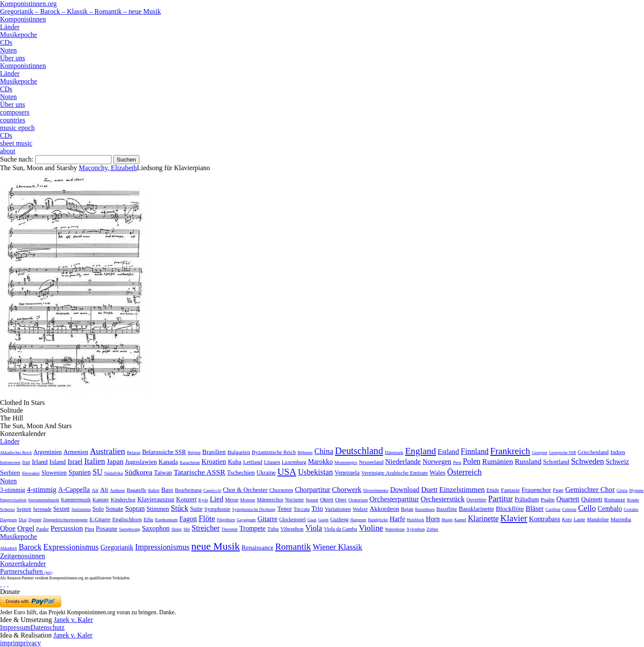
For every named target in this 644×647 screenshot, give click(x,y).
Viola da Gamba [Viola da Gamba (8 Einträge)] (340, 529)
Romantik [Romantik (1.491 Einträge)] (293, 547)
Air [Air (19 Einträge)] (95, 490)
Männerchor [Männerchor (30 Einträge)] (270, 500)
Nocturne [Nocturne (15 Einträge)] (294, 500)
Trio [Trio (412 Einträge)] (317, 509)
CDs (6, 42)
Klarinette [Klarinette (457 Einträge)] (483, 519)
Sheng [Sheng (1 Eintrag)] (176, 529)
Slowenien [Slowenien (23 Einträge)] (54, 473)
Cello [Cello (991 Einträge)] (587, 508)
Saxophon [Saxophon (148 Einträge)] (156, 528)
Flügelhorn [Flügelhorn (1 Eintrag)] (226, 520)
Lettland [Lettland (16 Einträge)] (253, 462)
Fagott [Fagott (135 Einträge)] (188, 519)
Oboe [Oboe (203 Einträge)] (8, 528)
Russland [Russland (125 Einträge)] (528, 462)
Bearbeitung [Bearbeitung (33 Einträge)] (188, 490)
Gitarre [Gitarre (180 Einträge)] (268, 519)
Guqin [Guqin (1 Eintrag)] (323, 520)
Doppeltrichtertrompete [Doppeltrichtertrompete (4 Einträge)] (65, 519)
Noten (8, 50)
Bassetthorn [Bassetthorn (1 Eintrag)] (425, 509)
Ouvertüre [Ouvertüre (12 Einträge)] (476, 500)
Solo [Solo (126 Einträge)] (98, 509)
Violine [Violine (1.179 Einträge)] (371, 528)
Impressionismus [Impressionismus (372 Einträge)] (163, 547)
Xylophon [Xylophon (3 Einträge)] (416, 529)
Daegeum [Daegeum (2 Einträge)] (8, 520)
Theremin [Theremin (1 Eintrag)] (230, 529)
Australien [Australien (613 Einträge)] (108, 451)
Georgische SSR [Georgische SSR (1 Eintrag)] (562, 453)
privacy (31, 643)
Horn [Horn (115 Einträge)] (433, 519)
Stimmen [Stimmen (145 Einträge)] (158, 509)
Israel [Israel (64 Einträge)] (75, 462)
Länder (10, 27)
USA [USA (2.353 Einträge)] (287, 471)
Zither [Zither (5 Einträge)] (433, 529)
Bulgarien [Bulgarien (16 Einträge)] (239, 452)
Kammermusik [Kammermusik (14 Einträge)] (76, 500)
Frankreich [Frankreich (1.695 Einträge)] (510, 451)
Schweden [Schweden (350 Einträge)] (587, 461)
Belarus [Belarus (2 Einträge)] (134, 453)
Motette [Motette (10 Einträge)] (248, 500)
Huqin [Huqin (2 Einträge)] (447, 520)
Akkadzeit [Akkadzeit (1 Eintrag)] (8, 548)
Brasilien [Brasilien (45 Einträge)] (214, 452)
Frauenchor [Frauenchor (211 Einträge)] (537, 490)
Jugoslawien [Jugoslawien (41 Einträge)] (141, 462)
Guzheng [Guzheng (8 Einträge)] (339, 519)
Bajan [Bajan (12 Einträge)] (407, 509)
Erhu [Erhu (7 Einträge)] (148, 520)
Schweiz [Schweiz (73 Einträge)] (617, 462)
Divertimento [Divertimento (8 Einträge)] (376, 490)
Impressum (15, 627)
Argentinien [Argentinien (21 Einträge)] (48, 452)
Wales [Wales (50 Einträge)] (438, 472)
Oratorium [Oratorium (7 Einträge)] (358, 500)
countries (13, 120)
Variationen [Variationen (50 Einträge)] (338, 509)
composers (15, 112)
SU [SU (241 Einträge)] (98, 472)
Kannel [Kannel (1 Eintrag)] (460, 520)
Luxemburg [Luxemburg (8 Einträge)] (294, 462)
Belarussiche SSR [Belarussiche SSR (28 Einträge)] (164, 452)
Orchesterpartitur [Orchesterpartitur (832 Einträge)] (394, 499)
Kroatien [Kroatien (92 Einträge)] (214, 462)
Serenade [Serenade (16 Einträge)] (42, 509)
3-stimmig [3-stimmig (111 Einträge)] (12, 490)
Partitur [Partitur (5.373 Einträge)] (501, 499)
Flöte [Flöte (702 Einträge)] (207, 518)
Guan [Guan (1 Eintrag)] (312, 520)
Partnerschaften (26, 571)
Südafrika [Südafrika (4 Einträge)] (114, 473)
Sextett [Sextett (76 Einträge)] (62, 509)
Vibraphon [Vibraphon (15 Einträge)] (292, 529)
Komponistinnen (23, 19)
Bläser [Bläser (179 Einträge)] (535, 509)
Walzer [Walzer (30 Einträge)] (360, 509)
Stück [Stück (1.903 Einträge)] (180, 508)
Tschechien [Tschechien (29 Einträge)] (241, 473)
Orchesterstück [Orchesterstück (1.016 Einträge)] (443, 499)
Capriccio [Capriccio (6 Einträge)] (212, 490)
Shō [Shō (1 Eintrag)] (187, 529)
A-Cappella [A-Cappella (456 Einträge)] (74, 490)
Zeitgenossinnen (23, 556)
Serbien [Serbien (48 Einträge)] (10, 472)
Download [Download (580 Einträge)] (405, 490)
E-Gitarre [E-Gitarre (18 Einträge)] (100, 519)
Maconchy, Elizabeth (108, 168)
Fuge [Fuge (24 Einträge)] (558, 490)
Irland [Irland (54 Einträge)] (40, 462)
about (8, 151)
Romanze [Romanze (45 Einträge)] (615, 499)
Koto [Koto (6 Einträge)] (567, 519)
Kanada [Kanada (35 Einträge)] (168, 462)
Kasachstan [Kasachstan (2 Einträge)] (190, 462)
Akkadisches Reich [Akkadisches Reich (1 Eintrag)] (16, 453)
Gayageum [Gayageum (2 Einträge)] (246, 520)
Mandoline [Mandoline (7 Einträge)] (598, 520)
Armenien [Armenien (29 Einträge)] (76, 452)
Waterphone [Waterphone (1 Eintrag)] (395, 529)
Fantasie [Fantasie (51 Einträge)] (511, 490)
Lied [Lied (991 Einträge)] (216, 499)
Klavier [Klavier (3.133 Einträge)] (514, 518)
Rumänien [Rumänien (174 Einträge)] (498, 461)
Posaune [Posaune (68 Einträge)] (107, 529)
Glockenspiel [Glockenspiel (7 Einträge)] (293, 520)
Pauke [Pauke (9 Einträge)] (42, 529)
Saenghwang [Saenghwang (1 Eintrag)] (130, 529)
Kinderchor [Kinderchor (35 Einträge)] (123, 500)
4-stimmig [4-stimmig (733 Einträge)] (41, 490)
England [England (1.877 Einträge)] (421, 451)
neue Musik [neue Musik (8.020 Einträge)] (215, 546)
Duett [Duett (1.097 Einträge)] (429, 490)
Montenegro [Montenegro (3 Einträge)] (346, 462)
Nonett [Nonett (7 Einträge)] (312, 500)
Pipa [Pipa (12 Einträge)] (90, 529)
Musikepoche (19, 35)
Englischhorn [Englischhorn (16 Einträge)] (127, 519)
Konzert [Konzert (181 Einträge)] (186, 499)
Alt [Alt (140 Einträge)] (104, 490)
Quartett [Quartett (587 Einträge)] (568, 499)
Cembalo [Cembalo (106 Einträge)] (610, 509)
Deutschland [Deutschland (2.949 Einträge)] (359, 451)
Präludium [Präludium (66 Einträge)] (527, 499)
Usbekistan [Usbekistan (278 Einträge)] (315, 472)
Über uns (12, 58)
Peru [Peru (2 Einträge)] (457, 462)
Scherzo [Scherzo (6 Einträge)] (7, 509)
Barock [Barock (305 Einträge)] (30, 547)
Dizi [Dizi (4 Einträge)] (23, 519)
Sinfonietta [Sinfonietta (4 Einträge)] (81, 509)
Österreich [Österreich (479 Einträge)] (464, 472)
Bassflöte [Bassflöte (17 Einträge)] (447, 509)
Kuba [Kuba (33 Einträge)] (235, 462)
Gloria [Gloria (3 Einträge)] (622, 490)
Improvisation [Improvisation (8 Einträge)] (13, 500)
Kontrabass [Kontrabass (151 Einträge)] (545, 519)
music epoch (17, 128)
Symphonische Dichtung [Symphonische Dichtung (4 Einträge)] (254, 509)
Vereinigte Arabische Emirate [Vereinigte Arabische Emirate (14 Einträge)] (395, 473)
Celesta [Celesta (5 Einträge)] (569, 509)
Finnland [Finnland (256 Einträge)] (474, 451)
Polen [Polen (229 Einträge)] (472, 461)
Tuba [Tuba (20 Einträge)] (273, 529)
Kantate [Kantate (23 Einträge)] (101, 500)
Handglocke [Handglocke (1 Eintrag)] (378, 520)
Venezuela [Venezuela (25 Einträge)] (347, 473)
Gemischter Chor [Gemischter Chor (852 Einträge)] (590, 490)
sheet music (16, 143)
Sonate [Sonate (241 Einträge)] (114, 509)
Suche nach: (17, 159)
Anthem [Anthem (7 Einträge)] (117, 490)
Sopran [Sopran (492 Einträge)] (135, 509)
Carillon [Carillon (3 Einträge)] (553, 509)
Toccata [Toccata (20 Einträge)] (302, 509)
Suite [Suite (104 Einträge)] (196, 509)
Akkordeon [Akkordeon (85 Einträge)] (384, 509)
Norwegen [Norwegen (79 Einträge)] (437, 462)
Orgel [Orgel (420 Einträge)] (26, 528)
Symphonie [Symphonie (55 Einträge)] (218, 509)
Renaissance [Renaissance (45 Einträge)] (257, 547)
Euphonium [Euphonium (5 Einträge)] (166, 519)
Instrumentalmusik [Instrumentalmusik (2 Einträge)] (44, 500)
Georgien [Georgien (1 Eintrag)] (540, 453)
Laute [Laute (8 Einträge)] (580, 519)
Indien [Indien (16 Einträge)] (618, 452)
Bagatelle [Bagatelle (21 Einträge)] (136, 490)
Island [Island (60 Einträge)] (58, 462)
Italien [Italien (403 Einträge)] (95, 461)
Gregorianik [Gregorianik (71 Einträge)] (117, 547)
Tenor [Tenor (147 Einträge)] (285, 509)
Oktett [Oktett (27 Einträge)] (327, 500)
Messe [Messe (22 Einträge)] (232, 500)
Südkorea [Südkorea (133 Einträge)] (139, 472)
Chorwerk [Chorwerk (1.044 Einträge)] (347, 490)
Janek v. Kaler (73, 620)
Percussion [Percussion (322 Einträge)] (67, 528)
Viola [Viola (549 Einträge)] (314, 528)
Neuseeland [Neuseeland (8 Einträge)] (371, 462)
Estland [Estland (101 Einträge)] (449, 452)
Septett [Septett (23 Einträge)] (24, 509)
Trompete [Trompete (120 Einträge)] (252, 528)
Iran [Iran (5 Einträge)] (26, 462)
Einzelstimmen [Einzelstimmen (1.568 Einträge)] (462, 489)
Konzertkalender (23, 564)
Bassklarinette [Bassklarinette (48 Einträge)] (477, 509)
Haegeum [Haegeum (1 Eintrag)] (358, 520)
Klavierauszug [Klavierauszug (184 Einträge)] (156, 499)
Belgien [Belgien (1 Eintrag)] (194, 453)
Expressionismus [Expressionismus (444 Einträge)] (71, 547)
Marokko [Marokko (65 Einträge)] (320, 462)
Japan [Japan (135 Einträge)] (115, 462)
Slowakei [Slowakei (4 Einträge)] (31, 473)
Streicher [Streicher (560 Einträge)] (206, 528)
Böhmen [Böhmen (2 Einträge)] (305, 453)
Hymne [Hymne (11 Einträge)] (636, 490)
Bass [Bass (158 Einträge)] (167, 490)
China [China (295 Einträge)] (324, 451)
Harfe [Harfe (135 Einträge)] (397, 519)
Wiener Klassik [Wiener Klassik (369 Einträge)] (337, 547)
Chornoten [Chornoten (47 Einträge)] (281, 490)
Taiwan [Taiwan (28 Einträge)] (163, 473)
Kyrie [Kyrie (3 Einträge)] (203, 500)
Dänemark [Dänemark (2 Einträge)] (394, 453)
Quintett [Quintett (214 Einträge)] (592, 499)
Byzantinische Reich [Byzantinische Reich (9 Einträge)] (274, 452)
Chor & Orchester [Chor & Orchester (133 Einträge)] (245, 490)
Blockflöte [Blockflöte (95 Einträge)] (510, 509)
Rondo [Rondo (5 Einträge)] (633, 500)
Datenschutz (48, 627)
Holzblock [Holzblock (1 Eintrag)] (415, 520)
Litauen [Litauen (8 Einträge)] (272, 462)
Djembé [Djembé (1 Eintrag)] (35, 520)
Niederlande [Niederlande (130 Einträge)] (403, 462)
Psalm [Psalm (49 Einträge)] (548, 499)
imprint (10, 643)
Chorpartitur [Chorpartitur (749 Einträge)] (313, 490)
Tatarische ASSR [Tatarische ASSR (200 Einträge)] (199, 472)
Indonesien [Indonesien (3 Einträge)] (10, 462)
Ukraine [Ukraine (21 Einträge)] (266, 473)
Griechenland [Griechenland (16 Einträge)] (593, 452)
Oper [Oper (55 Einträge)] (341, 499)
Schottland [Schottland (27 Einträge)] (556, 462)
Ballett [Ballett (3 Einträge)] (154, 490)
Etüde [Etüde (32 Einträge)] (493, 490)
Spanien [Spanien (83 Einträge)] (80, 472)
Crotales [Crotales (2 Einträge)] (631, 509)
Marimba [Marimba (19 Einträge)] (621, 519)
